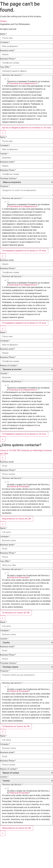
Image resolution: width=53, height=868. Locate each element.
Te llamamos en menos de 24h (16, 613)
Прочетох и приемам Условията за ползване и (28, 82)
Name (3, 34)
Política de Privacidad (19, 486)
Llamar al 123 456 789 (10, 450)
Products (5, 186)
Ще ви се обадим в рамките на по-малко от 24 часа (26, 128)
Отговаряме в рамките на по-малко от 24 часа (24, 251)
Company (5, 42)
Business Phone (8, 59)
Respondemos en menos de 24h (17, 519)
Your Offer (5, 67)
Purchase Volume (9, 178)
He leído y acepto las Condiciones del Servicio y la (28, 486)
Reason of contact (9, 366)
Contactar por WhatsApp (32, 450)
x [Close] (3, 133)
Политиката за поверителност (23, 83)
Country (4, 154)
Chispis (3, 21)
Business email (8, 51)
